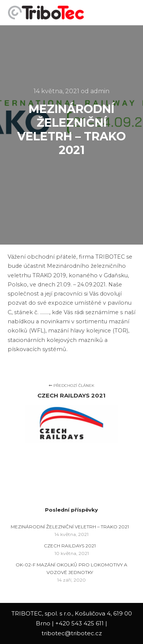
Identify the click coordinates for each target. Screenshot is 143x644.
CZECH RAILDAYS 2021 (70, 546)
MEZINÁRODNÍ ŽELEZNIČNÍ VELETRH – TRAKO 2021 (70, 527)
